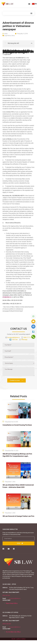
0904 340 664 (6, 595)
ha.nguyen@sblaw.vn (15, 598)
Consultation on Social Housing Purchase (17, 425)
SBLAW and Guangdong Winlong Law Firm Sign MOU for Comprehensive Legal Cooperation (17, 456)
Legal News (8, 36)
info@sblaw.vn (7, 297)
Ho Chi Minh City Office (13, 632)
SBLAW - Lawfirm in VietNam (19, 639)
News (13, 36)
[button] (29, 4)
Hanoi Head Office (12, 603)
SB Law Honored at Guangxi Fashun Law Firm (18, 516)
